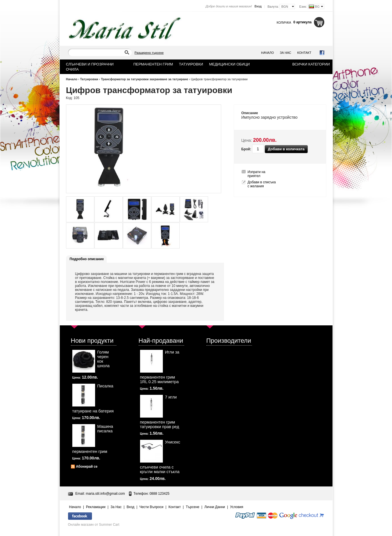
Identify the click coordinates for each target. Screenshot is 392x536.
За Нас (286, 53)
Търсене (193, 507)
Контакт (304, 53)
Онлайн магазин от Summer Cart (94, 525)
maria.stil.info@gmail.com (105, 494)
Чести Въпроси (151, 507)
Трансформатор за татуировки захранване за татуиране (145, 79)
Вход (258, 6)
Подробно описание (87, 259)
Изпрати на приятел (257, 174)
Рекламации (96, 507)
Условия (237, 507)
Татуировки (89, 79)
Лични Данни (215, 507)
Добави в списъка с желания (262, 184)
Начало (267, 53)
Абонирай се (87, 467)
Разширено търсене (149, 53)
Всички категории (311, 64)
